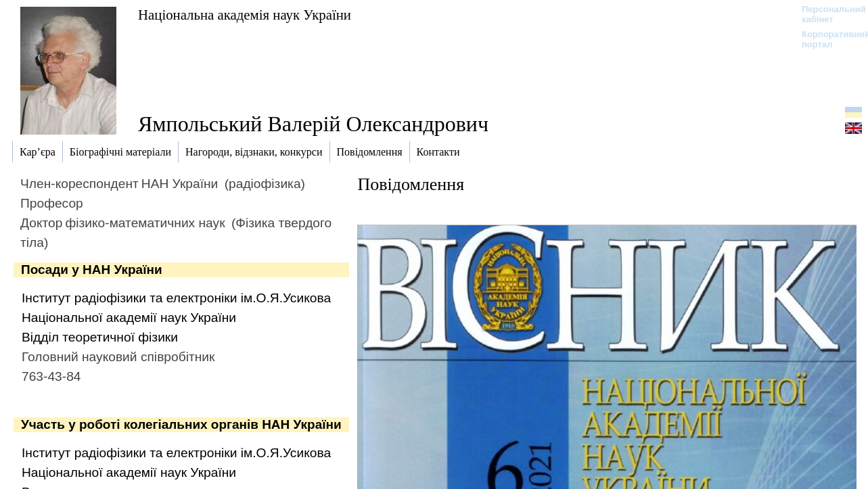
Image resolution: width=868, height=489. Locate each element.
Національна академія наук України (245, 15)
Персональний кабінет (827, 14)
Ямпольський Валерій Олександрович (313, 124)
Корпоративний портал (827, 39)
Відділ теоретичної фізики (100, 337)
